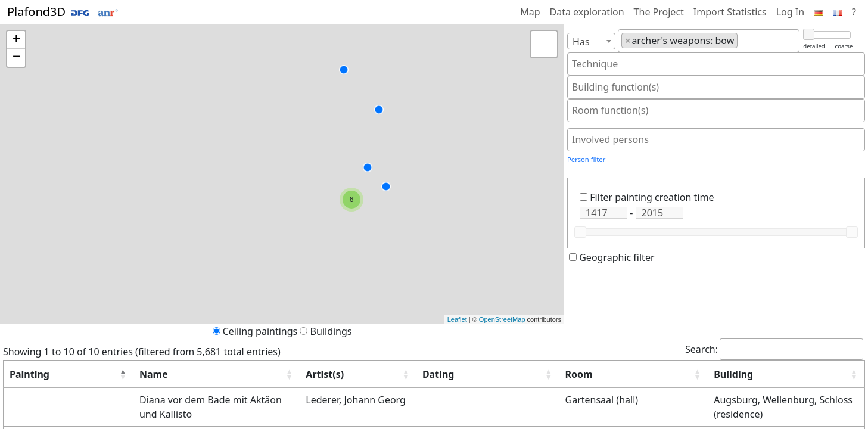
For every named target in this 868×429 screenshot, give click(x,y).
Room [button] (530, 374)
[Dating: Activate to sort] (429, 374)
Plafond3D (63, 12)
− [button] (16, 58)
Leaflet (457, 319)
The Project (659, 12)
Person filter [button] (586, 159)
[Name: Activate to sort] (161, 374)
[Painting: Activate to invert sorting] (40, 374)
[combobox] (591, 41)
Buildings (331, 331)
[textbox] (744, 41)
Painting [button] (29, 374)
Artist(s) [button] (272, 374)
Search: (701, 349)
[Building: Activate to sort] (768, 374)
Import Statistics (730, 12)
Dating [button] (369, 374)
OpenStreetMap (502, 319)
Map (530, 12)
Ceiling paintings (260, 331)
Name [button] (95, 374)
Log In (790, 12)
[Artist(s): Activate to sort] (297, 374)
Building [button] (696, 374)
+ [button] (16, 40)
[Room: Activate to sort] (591, 374)
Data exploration (587, 12)
